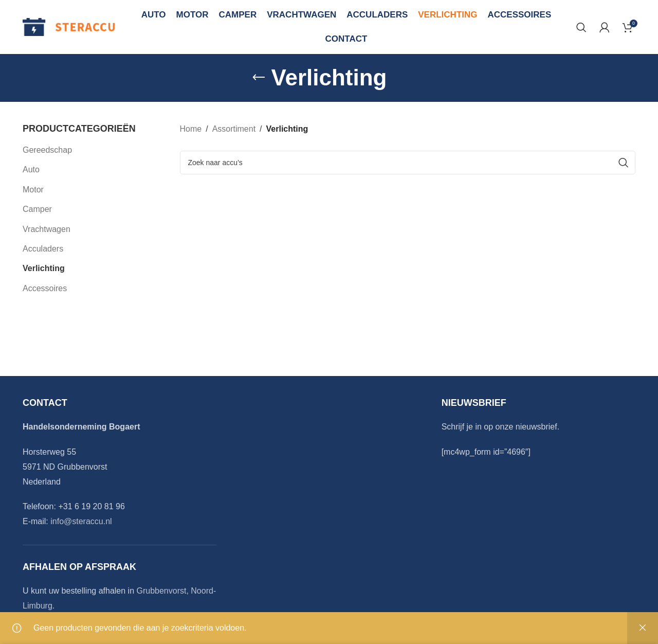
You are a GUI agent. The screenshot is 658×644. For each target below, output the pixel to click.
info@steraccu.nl (81, 521)
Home (191, 129)
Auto (31, 169)
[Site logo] (69, 26)
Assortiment (234, 129)
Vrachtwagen (47, 229)
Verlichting (44, 268)
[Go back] (259, 78)
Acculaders (43, 249)
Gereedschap (47, 150)
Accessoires (45, 288)
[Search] (581, 27)
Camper (37, 209)
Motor (33, 190)
